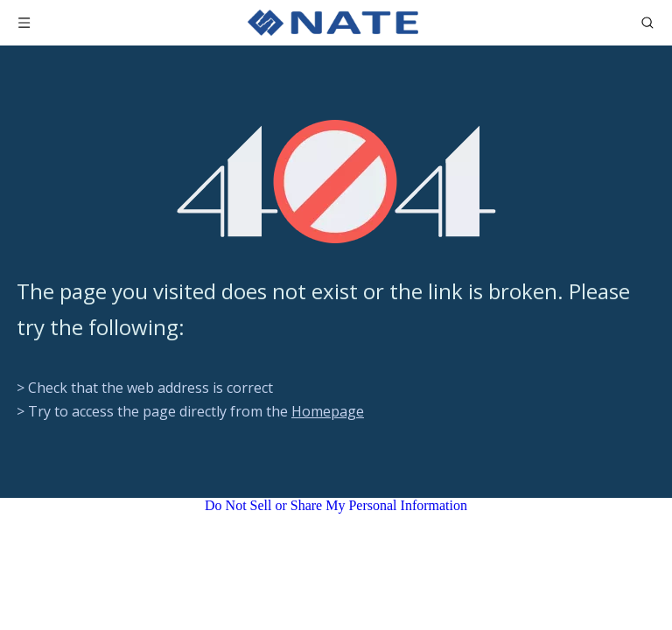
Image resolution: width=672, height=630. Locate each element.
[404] (336, 182)
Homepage (328, 411)
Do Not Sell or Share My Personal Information (336, 505)
